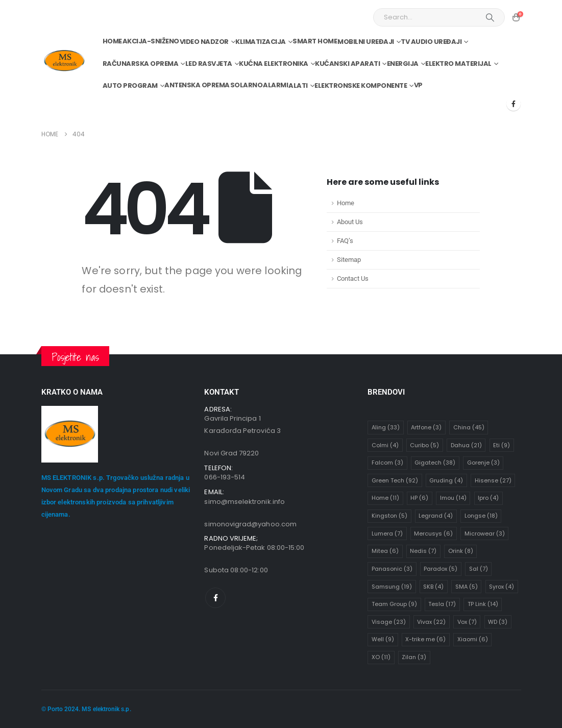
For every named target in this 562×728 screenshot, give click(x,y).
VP (418, 85)
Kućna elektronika (274, 64)
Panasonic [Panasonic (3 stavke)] (392, 569)
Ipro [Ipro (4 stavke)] (488, 498)
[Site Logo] (64, 61)
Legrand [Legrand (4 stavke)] (436, 516)
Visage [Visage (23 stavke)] (389, 622)
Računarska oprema (141, 64)
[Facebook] (514, 104)
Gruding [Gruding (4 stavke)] (446, 480)
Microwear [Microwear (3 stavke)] (485, 533)
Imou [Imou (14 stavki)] (453, 498)
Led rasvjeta (209, 64)
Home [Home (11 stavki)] (385, 498)
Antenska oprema (197, 85)
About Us (350, 222)
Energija (403, 64)
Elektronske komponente (361, 86)
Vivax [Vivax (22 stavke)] (431, 622)
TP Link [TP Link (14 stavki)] (483, 604)
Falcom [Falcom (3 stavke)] (387, 463)
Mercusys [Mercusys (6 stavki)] (433, 533)
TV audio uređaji (431, 42)
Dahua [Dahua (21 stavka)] (466, 445)
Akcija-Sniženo (151, 41)
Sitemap (349, 260)
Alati (298, 86)
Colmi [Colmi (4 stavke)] (385, 445)
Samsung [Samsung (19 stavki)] (392, 587)
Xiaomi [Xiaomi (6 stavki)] (473, 639)
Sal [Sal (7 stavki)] (479, 569)
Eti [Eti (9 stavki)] (502, 445)
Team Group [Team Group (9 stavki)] (394, 604)
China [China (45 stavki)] (469, 427)
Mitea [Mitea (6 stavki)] (385, 551)
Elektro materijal (458, 64)
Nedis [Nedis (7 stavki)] (423, 551)
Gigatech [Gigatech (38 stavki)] (435, 463)
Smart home (315, 41)
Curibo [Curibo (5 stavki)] (424, 445)
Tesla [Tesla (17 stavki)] (442, 604)
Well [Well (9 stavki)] (383, 639)
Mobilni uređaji (366, 42)
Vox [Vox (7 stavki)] (467, 622)
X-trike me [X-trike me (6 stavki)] (425, 639)
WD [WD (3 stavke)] (498, 622)
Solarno (247, 85)
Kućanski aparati (347, 64)
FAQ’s (345, 241)
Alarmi (275, 85)
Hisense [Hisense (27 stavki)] (493, 480)
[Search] (490, 17)
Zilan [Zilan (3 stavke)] (414, 657)
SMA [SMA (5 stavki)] (467, 587)
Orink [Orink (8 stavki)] (461, 551)
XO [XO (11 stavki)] (381, 657)
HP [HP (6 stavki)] (419, 498)
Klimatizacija (261, 42)
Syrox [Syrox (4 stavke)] (502, 587)
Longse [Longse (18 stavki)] (481, 516)
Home (112, 41)
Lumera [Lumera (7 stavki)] (387, 533)
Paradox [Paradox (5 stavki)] (441, 569)
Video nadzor (204, 42)
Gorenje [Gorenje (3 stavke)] (483, 463)
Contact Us (353, 278)
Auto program (130, 86)
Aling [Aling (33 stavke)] (386, 427)
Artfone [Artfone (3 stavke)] (426, 427)
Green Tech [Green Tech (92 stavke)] (395, 480)
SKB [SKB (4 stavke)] (433, 587)
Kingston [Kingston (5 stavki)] (389, 516)
